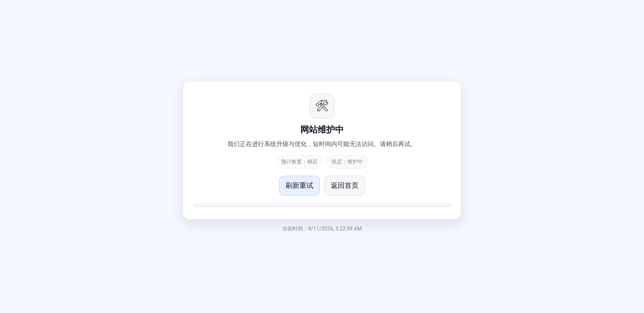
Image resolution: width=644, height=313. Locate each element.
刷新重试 (299, 185)
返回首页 (345, 185)
